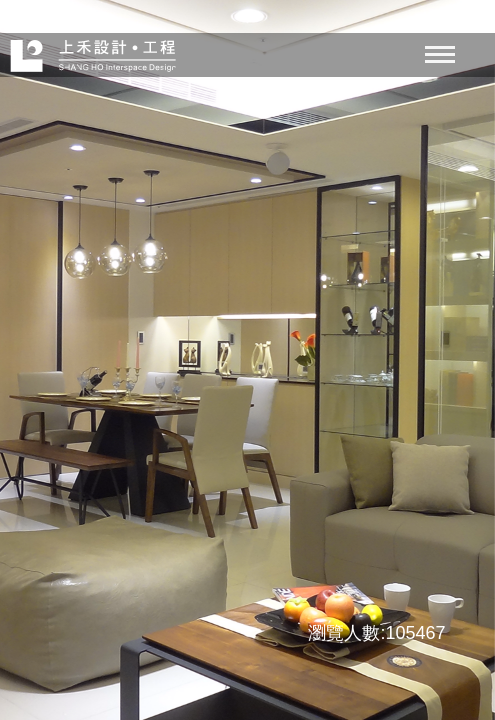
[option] (247, 360)
